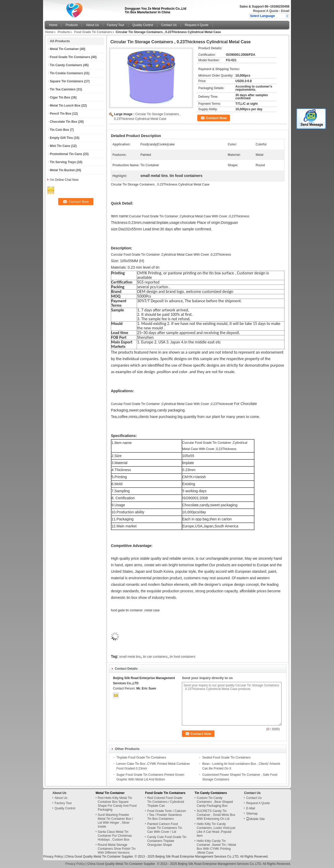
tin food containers (182, 657)
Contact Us (169, 25)
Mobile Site (255, 819)
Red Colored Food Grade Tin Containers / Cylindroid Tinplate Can (166, 802)
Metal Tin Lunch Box (65, 106)
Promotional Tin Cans (66, 154)
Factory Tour (116, 25)
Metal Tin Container (64, 49)
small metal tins (130, 657)
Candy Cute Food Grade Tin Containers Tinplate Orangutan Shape (167, 841)
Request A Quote (266, 11)
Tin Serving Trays (63, 162)
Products (72, 25)
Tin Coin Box (59, 130)
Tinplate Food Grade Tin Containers (141, 758)
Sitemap (252, 814)
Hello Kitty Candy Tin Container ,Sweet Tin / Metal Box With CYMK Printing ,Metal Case (216, 847)
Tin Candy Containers (66, 65)
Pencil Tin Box (61, 114)
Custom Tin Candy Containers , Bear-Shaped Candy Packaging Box (215, 802)
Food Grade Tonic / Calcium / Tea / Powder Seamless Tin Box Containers (167, 815)
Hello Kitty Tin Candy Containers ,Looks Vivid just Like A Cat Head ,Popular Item (216, 830)
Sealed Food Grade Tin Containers (226, 758)
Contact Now (216, 118)
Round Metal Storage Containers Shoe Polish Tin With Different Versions (117, 849)
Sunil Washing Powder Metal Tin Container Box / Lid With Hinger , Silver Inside (115, 821)
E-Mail (250, 808)
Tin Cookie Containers (66, 73)
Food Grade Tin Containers (93, 32)
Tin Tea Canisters (63, 89)
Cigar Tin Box (60, 97)
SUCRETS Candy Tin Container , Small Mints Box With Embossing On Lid (216, 815)
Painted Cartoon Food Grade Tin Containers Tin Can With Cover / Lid (165, 828)
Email (285, 11)
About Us (92, 25)
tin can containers (155, 657)
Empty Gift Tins (61, 138)
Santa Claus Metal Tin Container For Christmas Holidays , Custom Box (115, 836)
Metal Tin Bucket (62, 170)
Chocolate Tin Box (64, 122)
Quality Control (143, 25)
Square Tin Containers (67, 81)
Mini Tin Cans (60, 146)
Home (53, 25)
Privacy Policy (53, 857)
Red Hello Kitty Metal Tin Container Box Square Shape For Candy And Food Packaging (117, 804)
